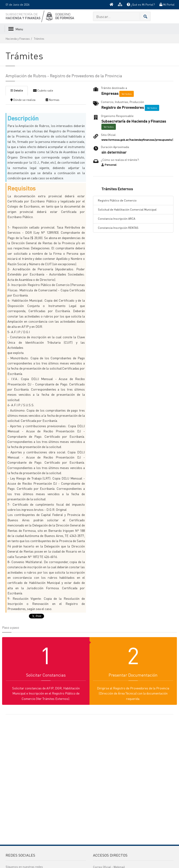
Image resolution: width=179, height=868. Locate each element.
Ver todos (127, 94)
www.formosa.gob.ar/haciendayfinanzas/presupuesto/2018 (140, 140)
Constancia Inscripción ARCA (117, 219)
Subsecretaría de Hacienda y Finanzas (134, 121)
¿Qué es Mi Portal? (141, 5)
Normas (53, 100)
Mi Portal (167, 5)
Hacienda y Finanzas (18, 39)
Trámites (39, 39)
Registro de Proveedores (123, 107)
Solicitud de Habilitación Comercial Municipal (127, 210)
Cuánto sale (43, 90)
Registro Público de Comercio (117, 200)
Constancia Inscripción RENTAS (118, 228)
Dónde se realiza (23, 100)
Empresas (110, 93)
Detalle (17, 90)
